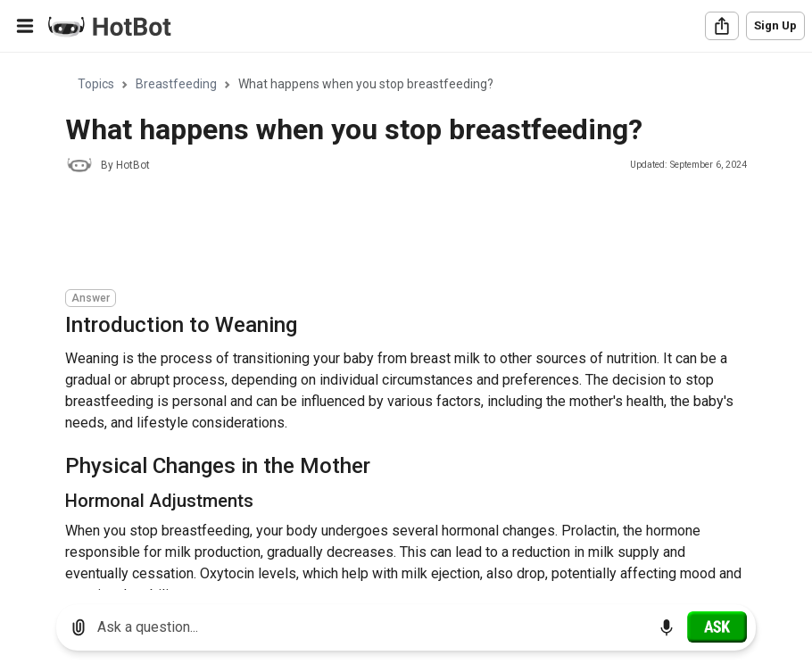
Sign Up (775, 25)
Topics (96, 84)
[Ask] (717, 627)
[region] (406, 322)
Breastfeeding (176, 84)
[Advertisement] (390, 234)
